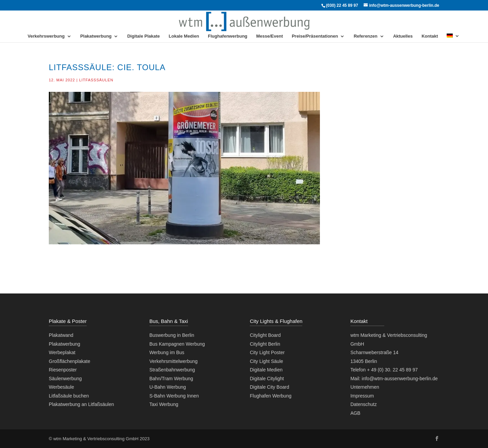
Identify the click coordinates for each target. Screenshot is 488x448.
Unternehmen (365, 387)
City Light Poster (267, 352)
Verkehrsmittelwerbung (174, 361)
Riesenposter (63, 370)
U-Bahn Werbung (168, 387)
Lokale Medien (184, 36)
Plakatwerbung (96, 36)
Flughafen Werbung (271, 396)
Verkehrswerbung (46, 36)
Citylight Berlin (265, 344)
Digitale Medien (266, 370)
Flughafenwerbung (228, 36)
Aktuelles (403, 36)
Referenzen (366, 36)
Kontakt (430, 36)
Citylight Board (265, 335)
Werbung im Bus (167, 352)
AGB (355, 413)
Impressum (362, 396)
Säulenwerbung (65, 379)
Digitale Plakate (143, 36)
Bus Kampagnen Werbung (177, 344)
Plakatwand (61, 335)
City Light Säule (266, 361)
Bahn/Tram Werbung (171, 379)
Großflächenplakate (69, 361)
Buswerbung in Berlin (172, 335)
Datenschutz (364, 404)
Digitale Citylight (267, 379)
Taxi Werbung (164, 404)
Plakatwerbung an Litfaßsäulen (81, 404)
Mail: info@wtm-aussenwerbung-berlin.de (394, 379)
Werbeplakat (62, 352)
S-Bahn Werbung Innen (174, 396)
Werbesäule (61, 387)
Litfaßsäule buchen (69, 396)
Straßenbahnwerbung (172, 370)
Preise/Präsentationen (315, 36)
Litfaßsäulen (96, 80)
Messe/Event (270, 36)
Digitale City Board (269, 387)
